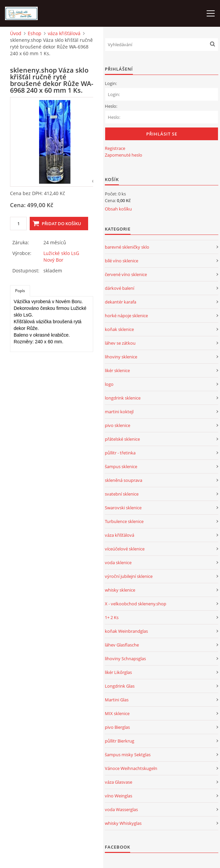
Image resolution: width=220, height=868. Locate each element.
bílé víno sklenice (122, 261)
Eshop (35, 33)
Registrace (115, 148)
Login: (111, 83)
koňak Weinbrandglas (126, 631)
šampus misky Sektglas (128, 755)
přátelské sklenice (122, 439)
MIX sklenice (117, 713)
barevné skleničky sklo (127, 247)
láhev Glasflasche (122, 645)
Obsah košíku (118, 209)
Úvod (16, 33)
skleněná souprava (124, 480)
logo (109, 384)
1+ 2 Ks (112, 617)
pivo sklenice (118, 425)
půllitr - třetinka (120, 453)
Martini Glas (117, 700)
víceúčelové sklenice (125, 549)
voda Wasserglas (121, 809)
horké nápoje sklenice (126, 316)
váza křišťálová (64, 33)
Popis (20, 291)
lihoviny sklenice (121, 357)
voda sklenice (118, 562)
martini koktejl (119, 412)
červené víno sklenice (126, 274)
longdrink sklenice (123, 398)
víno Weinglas (119, 796)
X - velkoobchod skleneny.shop (136, 604)
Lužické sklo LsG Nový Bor (61, 256)
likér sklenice (117, 370)
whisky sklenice (120, 590)
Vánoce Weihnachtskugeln (131, 768)
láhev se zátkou (120, 343)
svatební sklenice (122, 494)
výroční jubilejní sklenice (129, 576)
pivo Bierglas (117, 727)
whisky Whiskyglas (123, 823)
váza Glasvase (119, 782)
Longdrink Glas (120, 686)
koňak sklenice (119, 329)
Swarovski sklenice (123, 508)
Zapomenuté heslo (124, 155)
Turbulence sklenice (124, 521)
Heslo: (111, 106)
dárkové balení (120, 288)
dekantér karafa (121, 302)
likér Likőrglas (118, 672)
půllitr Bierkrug (120, 741)
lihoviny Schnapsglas (125, 659)
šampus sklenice (121, 466)
